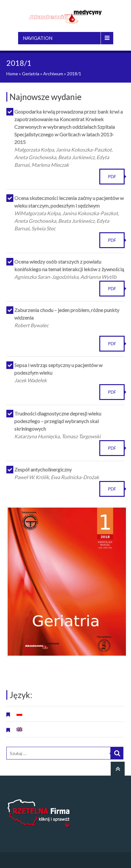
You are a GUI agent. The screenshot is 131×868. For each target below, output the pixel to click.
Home (12, 74)
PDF (112, 176)
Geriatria (31, 74)
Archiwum (53, 74)
